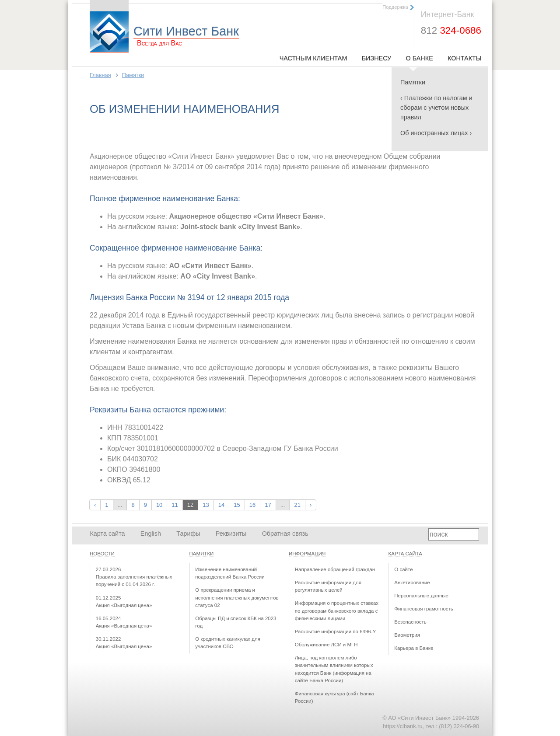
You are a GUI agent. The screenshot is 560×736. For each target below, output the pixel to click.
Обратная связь (285, 534)
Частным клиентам (313, 58)
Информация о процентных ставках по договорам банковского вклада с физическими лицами (337, 611)
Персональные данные (421, 596)
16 (252, 505)
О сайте (403, 569)
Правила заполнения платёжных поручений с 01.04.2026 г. (134, 577)
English (151, 534)
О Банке (419, 58)
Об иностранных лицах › (436, 133)
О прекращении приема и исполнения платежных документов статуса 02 (237, 598)
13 (206, 505)
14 (221, 505)
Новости (102, 554)
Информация (307, 554)
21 (297, 505)
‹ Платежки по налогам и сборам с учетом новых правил (436, 107)
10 (159, 505)
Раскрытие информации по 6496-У (335, 631)
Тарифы (188, 534)
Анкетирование (412, 583)
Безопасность (410, 622)
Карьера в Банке (414, 648)
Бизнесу (377, 58)
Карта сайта (107, 534)
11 (175, 505)
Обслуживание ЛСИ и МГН (326, 645)
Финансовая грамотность (424, 609)
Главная (100, 75)
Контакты (465, 58)
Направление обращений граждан (335, 569)
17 (268, 505)
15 (237, 505)
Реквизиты (231, 534)
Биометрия (407, 635)
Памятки (413, 82)
